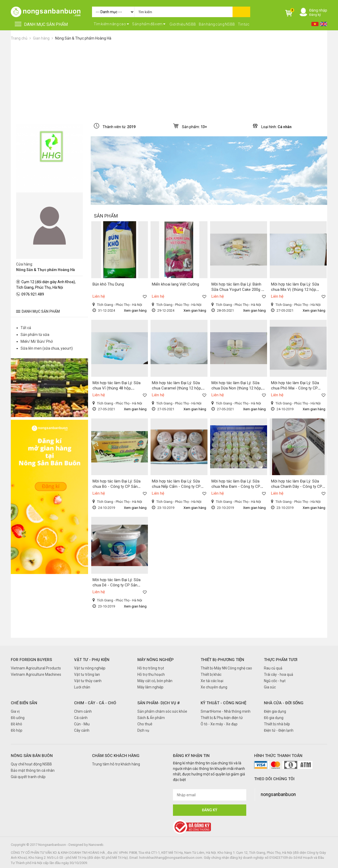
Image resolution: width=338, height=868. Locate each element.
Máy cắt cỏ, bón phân (155, 681)
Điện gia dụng (275, 711)
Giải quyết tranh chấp (28, 777)
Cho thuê (145, 724)
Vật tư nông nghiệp (90, 668)
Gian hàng (41, 38)
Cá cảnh (81, 718)
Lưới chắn (82, 687)
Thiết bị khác (211, 674)
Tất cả (26, 328)
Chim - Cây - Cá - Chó (95, 703)
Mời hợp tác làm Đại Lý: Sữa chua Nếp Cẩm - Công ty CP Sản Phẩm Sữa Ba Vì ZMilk (176, 486)
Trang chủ (19, 38)
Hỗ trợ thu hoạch (151, 674)
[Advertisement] (169, 81)
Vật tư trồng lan (87, 674)
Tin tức (244, 24)
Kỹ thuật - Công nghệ (223, 703)
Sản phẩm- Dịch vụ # (159, 703)
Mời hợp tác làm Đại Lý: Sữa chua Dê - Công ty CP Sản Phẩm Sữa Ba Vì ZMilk (117, 585)
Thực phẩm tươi (281, 660)
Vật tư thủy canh (88, 681)
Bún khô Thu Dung (108, 284)
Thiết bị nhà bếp (277, 724)
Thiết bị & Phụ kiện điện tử (222, 718)
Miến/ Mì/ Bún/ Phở (37, 341)
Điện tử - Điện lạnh (279, 730)
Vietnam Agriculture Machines (36, 674)
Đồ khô (16, 724)
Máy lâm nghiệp (150, 687)
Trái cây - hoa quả (279, 674)
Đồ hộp (17, 730)
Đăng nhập (318, 10)
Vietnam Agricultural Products (36, 668)
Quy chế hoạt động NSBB (31, 764)
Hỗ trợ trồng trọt (151, 668)
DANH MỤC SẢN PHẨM (41, 24)
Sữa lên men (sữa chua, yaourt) (47, 348)
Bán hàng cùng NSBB (217, 24)
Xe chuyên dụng (214, 687)
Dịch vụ (143, 730)
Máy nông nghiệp (156, 660)
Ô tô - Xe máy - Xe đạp (219, 724)
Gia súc (270, 687)
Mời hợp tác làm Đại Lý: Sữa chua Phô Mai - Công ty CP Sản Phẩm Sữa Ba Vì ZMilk (295, 388)
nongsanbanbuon (278, 794)
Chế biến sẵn (24, 703)
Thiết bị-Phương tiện (222, 660)
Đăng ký (315, 15)
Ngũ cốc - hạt (275, 681)
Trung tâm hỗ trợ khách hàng (116, 764)
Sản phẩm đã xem (149, 24)
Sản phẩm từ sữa (35, 335)
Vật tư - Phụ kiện (92, 660)
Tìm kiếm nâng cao (111, 24)
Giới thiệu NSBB (183, 24)
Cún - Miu (82, 724)
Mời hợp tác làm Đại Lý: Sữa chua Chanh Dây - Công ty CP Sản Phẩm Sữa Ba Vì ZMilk (297, 486)
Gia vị (15, 711)
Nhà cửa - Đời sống (284, 703)
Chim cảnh (83, 711)
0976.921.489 (33, 294)
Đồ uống (18, 718)
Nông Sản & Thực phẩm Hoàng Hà (83, 38)
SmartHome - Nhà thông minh (226, 711)
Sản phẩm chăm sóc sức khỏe (162, 711)
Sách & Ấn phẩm (151, 718)
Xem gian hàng (135, 310)
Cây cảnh (82, 730)
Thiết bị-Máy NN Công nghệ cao (226, 668)
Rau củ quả (273, 668)
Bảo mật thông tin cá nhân (33, 770)
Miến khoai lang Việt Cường (175, 284)
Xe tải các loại (212, 681)
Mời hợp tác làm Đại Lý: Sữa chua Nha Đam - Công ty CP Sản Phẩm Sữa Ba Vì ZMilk (236, 486)
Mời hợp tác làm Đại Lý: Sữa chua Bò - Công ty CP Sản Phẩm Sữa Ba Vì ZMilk (117, 486)
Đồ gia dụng (274, 718)
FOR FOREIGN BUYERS (31, 660)
